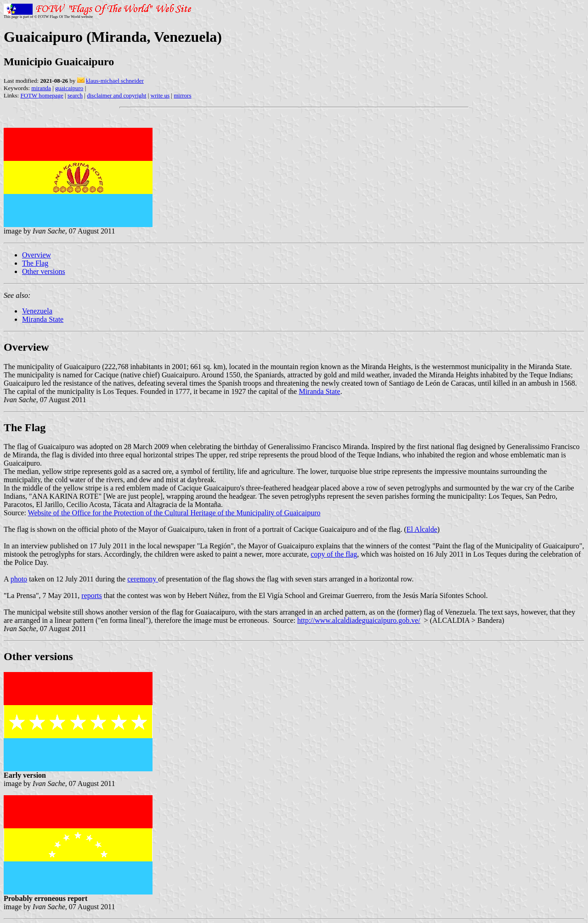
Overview (37, 255)
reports (91, 595)
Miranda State (43, 319)
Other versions (44, 271)
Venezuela (37, 311)
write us (160, 95)
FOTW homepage (42, 95)
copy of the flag (334, 554)
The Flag (35, 263)
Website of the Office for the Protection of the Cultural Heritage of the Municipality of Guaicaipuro (174, 513)
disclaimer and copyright (116, 95)
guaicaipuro (69, 88)
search (75, 95)
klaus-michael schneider (115, 81)
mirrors (182, 95)
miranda (41, 88)
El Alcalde (422, 529)
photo (19, 579)
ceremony (143, 579)
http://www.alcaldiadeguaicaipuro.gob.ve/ (359, 620)
